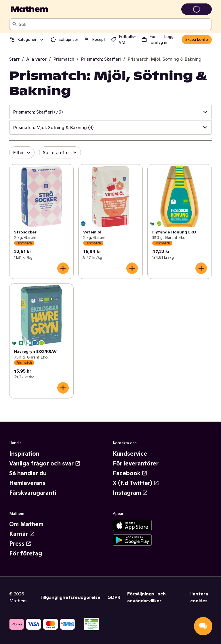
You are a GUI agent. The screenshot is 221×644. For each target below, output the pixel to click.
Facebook (130, 473)
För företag (26, 553)
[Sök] (15, 24)
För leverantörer (136, 463)
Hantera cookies (199, 597)
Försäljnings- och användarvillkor (146, 597)
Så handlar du (28, 473)
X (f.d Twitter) (136, 483)
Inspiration (24, 454)
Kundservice (130, 454)
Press (20, 544)
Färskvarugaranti (33, 493)
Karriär (22, 534)
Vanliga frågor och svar (45, 463)
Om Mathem (26, 524)
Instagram (130, 493)
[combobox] (114, 24)
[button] (110, 112)
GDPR (114, 597)
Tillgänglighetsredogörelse (70, 597)
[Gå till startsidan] (29, 9)
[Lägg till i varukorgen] (63, 268)
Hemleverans (27, 483)
